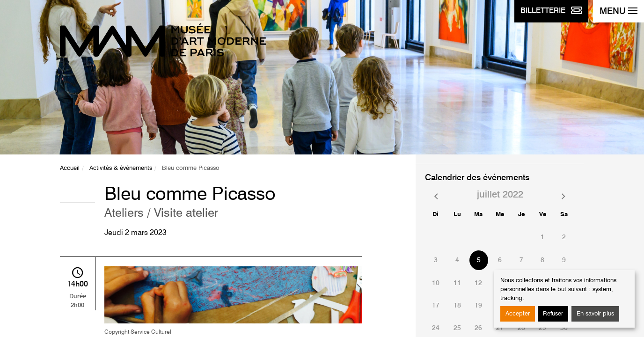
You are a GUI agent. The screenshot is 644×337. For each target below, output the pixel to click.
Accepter (518, 314)
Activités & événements (121, 168)
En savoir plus (595, 314)
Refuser (553, 314)
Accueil (70, 168)
